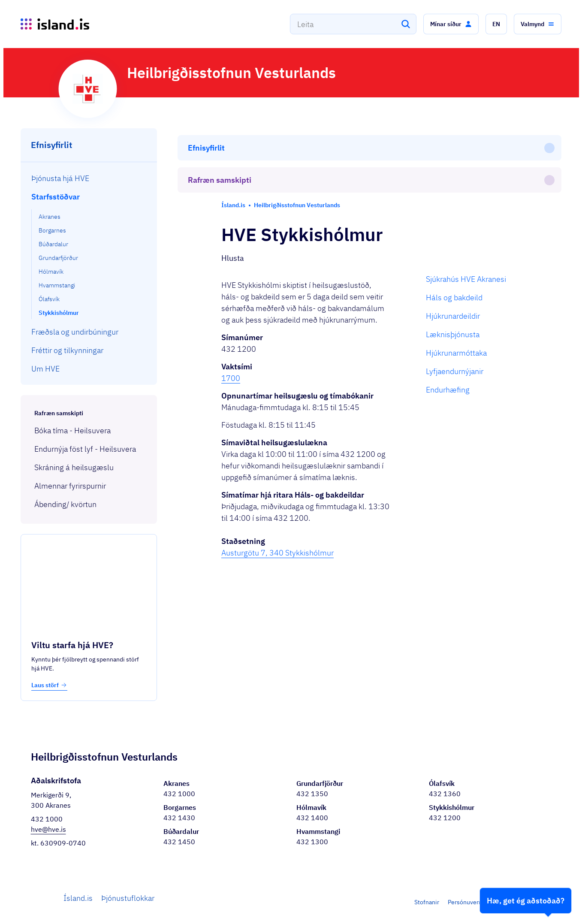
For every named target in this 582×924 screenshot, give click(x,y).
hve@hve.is (48, 829)
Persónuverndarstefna (478, 902)
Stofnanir (427, 902)
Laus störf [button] (49, 685)
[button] (451, 24)
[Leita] (406, 24)
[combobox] (353, 24)
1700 (231, 307)
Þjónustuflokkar (128, 898)
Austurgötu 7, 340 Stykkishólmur (277, 482)
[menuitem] (89, 178)
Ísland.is (78, 898)
